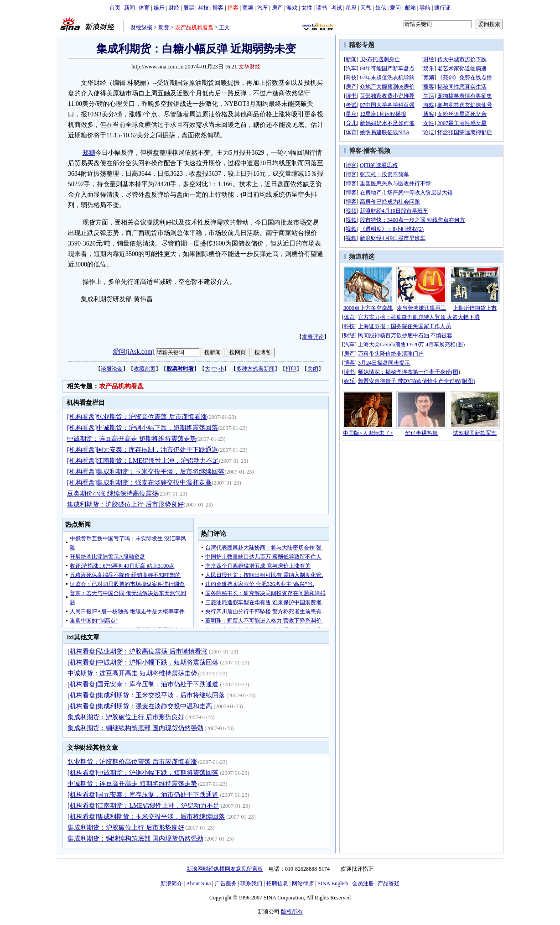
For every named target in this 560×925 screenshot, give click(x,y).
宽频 (248, 8)
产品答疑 (389, 883)
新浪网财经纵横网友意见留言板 (225, 869)
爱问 (395, 8)
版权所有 (292, 912)
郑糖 (89, 153)
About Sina (198, 883)
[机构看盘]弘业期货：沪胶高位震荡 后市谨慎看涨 (137, 417)
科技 (203, 8)
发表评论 (313, 337)
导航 (425, 8)
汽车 (263, 8)
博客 (218, 8)
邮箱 (410, 8)
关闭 (313, 369)
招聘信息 (277, 883)
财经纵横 (141, 27)
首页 (115, 8)
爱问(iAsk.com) (133, 352)
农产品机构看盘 (121, 386)
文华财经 (249, 67)
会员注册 (363, 883)
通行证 (442, 8)
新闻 (130, 8)
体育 (144, 8)
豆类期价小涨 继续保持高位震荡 (113, 494)
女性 (307, 8)
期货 (164, 27)
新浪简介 (171, 883)
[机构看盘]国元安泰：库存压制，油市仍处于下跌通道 (143, 450)
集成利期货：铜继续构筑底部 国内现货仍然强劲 (135, 728)
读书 (321, 8)
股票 (189, 8)
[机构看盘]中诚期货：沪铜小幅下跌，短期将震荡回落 (143, 428)
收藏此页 (145, 369)
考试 (337, 8)
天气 (366, 8)
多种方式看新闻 (255, 369)
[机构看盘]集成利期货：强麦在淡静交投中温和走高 (139, 483)
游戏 (292, 8)
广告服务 (226, 883)
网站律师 (303, 883)
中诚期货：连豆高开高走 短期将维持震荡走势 (132, 439)
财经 (174, 8)
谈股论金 (112, 369)
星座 (351, 8)
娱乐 (159, 8)
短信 (381, 8)
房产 (277, 8)
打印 (291, 369)
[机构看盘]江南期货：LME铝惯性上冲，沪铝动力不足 (143, 461)
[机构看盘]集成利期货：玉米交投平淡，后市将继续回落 (146, 472)
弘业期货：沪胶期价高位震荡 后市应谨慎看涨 (132, 762)
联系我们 (251, 883)
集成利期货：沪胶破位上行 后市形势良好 (125, 504)
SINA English (333, 883)
